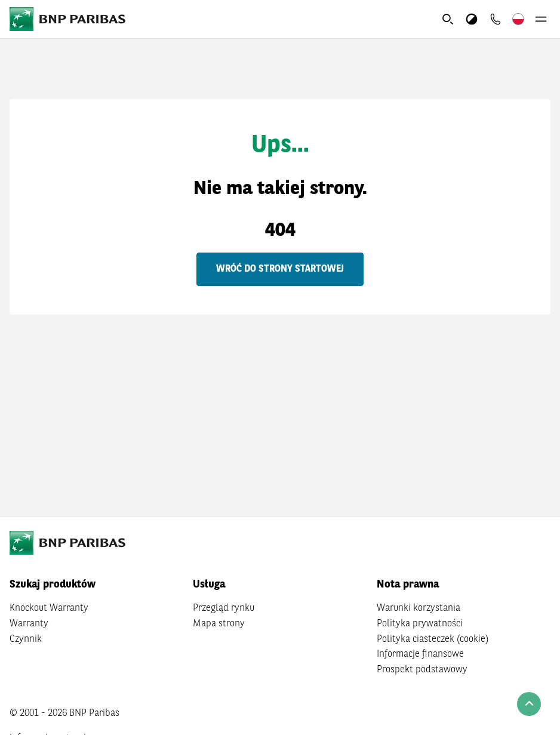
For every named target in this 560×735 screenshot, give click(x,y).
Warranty (29, 624)
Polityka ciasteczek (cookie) (433, 639)
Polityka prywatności (420, 624)
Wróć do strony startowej (280, 269)
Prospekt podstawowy (422, 670)
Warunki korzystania (419, 608)
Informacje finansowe (420, 654)
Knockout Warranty (49, 608)
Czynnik (26, 639)
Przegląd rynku (224, 608)
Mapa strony (219, 624)
